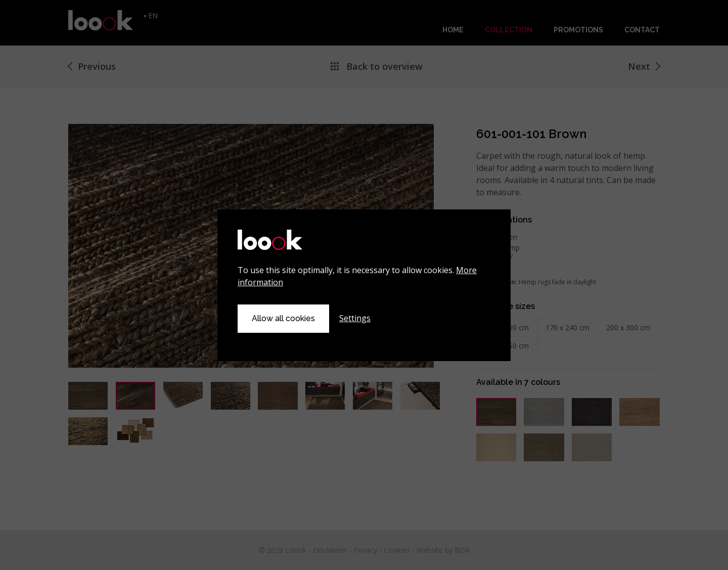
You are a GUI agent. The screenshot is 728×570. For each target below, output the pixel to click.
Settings (355, 318)
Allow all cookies (283, 318)
